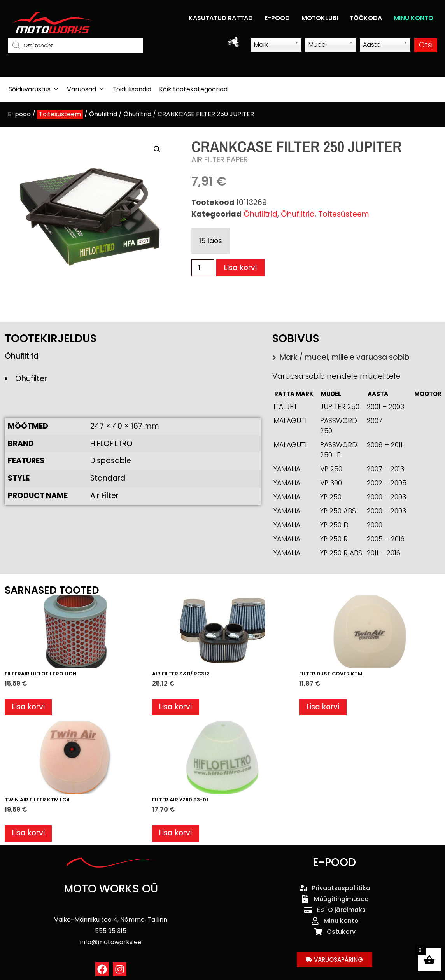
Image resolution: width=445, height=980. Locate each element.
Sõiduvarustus (34, 89)
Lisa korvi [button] (29, 708)
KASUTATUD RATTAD (221, 18)
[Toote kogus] (203, 268)
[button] (157, 149)
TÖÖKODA (366, 18)
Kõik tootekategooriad (193, 89)
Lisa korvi (241, 268)
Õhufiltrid (103, 114)
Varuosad (86, 89)
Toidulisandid (132, 89)
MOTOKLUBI (320, 18)
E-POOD (277, 18)
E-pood (19, 114)
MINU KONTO (413, 18)
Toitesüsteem (60, 114)
